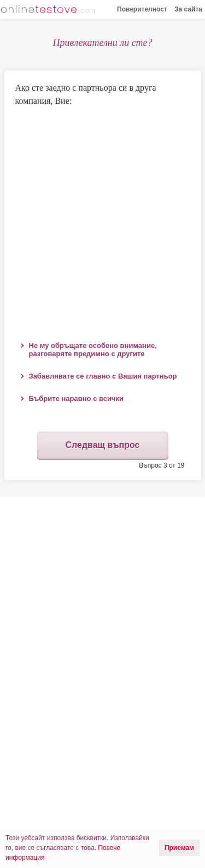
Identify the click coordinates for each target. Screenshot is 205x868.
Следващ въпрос (102, 445)
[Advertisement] (102, 221)
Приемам (179, 848)
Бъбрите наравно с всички (76, 398)
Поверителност (142, 9)
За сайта (188, 9)
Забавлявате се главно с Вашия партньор (103, 376)
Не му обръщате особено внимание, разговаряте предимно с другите (93, 350)
